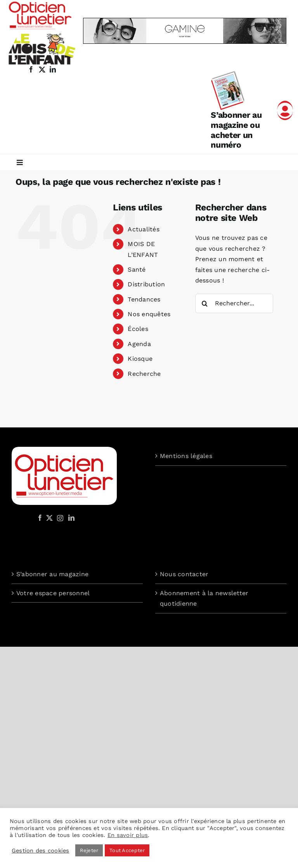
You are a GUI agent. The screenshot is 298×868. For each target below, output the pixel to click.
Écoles (138, 329)
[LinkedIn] (71, 518)
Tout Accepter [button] (127, 850)
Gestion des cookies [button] (41, 851)
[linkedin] (53, 69)
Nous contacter (184, 574)
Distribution (146, 284)
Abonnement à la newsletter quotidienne (204, 598)
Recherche (144, 374)
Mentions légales (186, 456)
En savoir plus (128, 835)
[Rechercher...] (234, 303)
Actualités (143, 229)
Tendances (144, 299)
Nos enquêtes (149, 314)
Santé (137, 270)
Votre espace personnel (53, 593)
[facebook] (31, 69)
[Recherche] (205, 303)
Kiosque (140, 359)
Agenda (139, 344)
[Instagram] (59, 518)
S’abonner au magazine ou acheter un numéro (236, 130)
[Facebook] (40, 518)
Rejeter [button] (89, 850)
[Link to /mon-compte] (285, 110)
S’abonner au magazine (52, 574)
